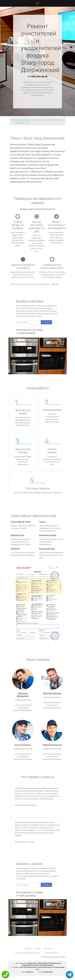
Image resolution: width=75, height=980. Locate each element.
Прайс (38, 948)
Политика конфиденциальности (27, 953)
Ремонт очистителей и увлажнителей (48, 120)
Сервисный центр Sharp (21, 120)
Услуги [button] (27, 948)
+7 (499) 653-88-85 (37, 77)
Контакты (48, 948)
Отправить (46, 322)
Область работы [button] (51, 953)
